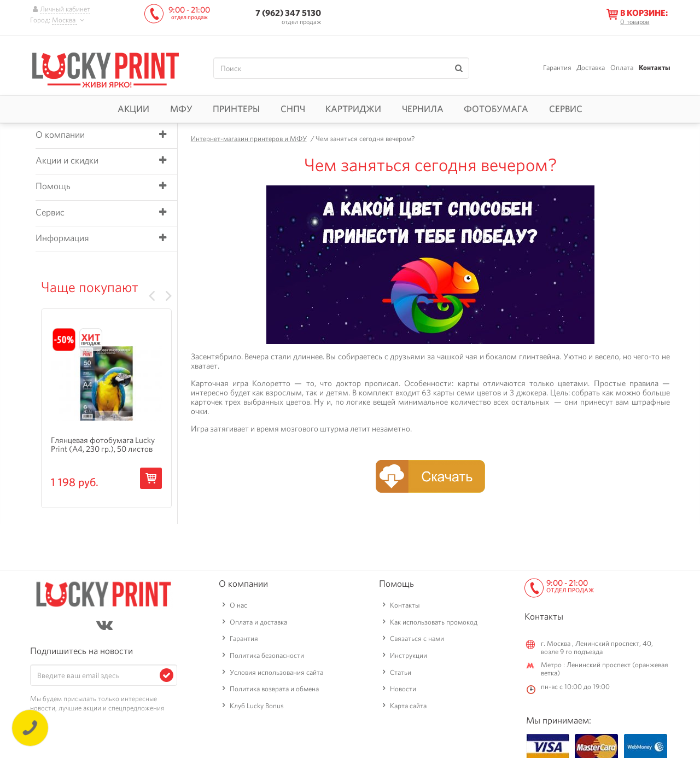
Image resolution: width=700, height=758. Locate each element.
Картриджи (353, 109)
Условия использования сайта (276, 672)
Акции (133, 109)
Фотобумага (496, 109)
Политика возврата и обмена (274, 689)
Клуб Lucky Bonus (257, 706)
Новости (403, 689)
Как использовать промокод (434, 622)
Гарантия (557, 68)
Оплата (622, 68)
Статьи (401, 672)
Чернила (423, 109)
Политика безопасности (267, 655)
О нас (238, 605)
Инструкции (409, 655)
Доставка (591, 68)
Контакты (654, 68)
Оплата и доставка (258, 622)
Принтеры (236, 109)
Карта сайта (408, 706)
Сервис (566, 109)
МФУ (181, 109)
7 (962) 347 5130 (288, 13)
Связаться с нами (417, 639)
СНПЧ (293, 109)
